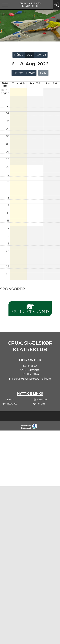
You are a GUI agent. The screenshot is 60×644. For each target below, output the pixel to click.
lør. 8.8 (52, 83)
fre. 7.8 (35, 83)
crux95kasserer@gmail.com (33, 379)
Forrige (18, 73)
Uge (29, 55)
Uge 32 (5, 85)
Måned (19, 55)
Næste (30, 73)
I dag (43, 73)
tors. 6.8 (18, 83)
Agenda (41, 55)
